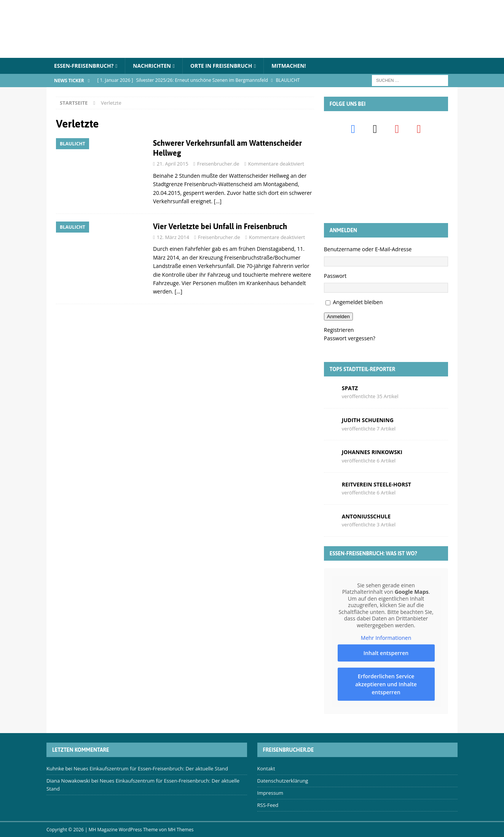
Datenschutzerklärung (283, 781)
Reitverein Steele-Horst (376, 484)
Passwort (335, 276)
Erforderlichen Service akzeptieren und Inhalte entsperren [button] (386, 684)
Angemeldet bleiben (358, 302)
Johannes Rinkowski (372, 452)
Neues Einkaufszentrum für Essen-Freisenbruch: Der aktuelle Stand (151, 769)
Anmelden (338, 316)
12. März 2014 (173, 237)
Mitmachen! (292, 66)
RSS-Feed (268, 805)
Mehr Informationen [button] (386, 638)
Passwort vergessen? (350, 339)
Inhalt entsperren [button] (386, 653)
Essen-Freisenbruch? (84, 66)
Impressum (270, 793)
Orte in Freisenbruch (224, 66)
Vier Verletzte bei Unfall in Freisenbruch (220, 226)
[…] (218, 202)
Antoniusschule (366, 516)
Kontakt (266, 769)
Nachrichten (153, 66)
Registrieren (339, 330)
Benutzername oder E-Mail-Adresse (368, 250)
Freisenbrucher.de (218, 164)
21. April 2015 (173, 164)
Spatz (350, 388)
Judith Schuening (368, 420)
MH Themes (181, 830)
